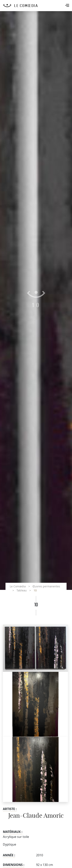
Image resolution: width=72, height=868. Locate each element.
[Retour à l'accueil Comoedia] (38, 6)
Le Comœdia (18, 586)
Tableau (22, 590)
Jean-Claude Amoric (36, 816)
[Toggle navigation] (68, 6)
